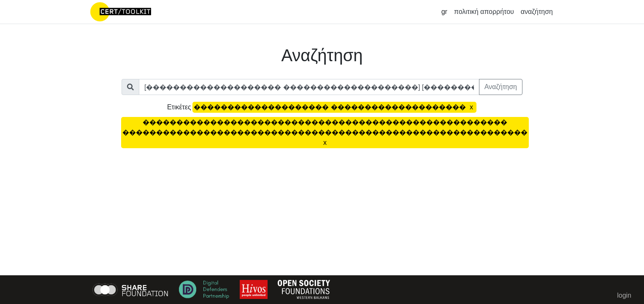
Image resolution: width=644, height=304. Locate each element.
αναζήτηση (537, 12)
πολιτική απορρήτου (484, 12)
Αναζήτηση (501, 87)
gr (444, 12)
